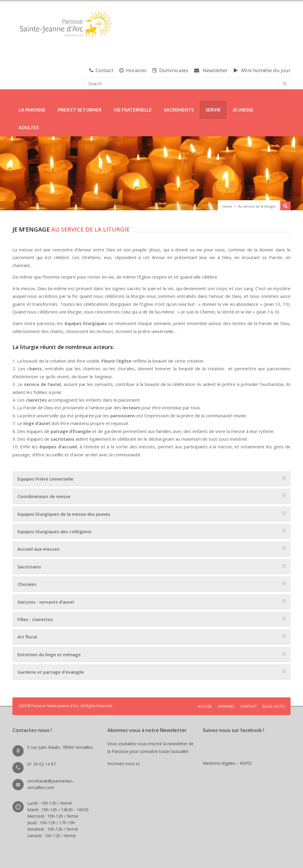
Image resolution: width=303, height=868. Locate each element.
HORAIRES (226, 706)
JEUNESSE (243, 110)
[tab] (151, 479)
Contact (101, 70)
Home (227, 206)
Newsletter (211, 70)
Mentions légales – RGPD (227, 763)
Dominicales (170, 70)
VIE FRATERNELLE (133, 110)
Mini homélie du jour (262, 70)
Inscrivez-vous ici (125, 763)
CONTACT (248, 706)
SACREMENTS (179, 110)
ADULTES (29, 127)
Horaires (133, 70)
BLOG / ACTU (274, 706)
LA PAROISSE (32, 110)
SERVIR (213, 110)
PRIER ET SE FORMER (80, 110)
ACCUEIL (205, 706)
